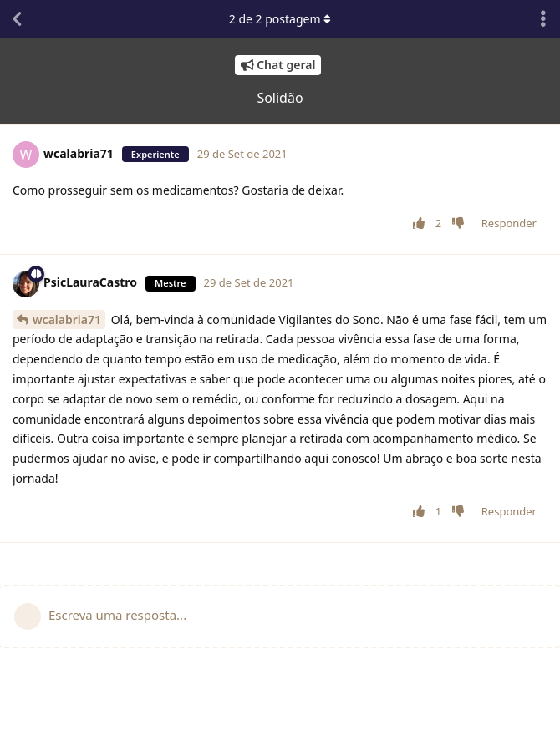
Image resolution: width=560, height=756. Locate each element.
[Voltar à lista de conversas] (17, 19)
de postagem (280, 19)
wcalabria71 (67, 320)
